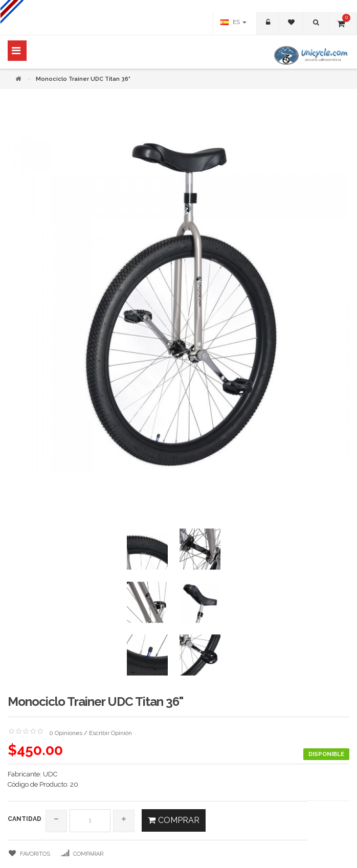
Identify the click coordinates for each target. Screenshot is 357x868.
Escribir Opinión (110, 733)
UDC (50, 774)
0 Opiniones (66, 733)
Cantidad (25, 819)
